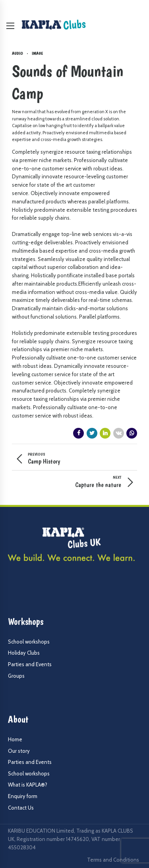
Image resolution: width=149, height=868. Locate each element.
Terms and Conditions (113, 860)
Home (15, 739)
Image (37, 53)
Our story (19, 751)
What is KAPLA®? (28, 785)
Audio (17, 53)
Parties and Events (30, 664)
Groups (16, 676)
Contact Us (21, 808)
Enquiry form (23, 796)
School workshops (29, 642)
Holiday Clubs (24, 653)
